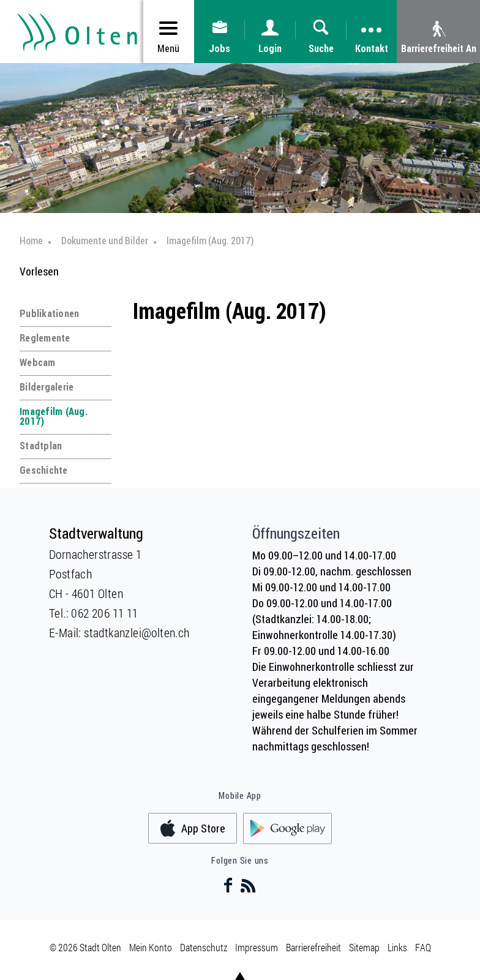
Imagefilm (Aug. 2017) (54, 416)
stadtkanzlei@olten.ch (137, 632)
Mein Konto (151, 947)
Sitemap (364, 947)
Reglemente (45, 338)
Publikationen (49, 313)
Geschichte (44, 470)
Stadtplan (41, 446)
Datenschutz (204, 947)
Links (397, 947)
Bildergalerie (47, 387)
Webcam (38, 362)
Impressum (257, 947)
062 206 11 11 (104, 613)
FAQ (423, 947)
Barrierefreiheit (313, 947)
